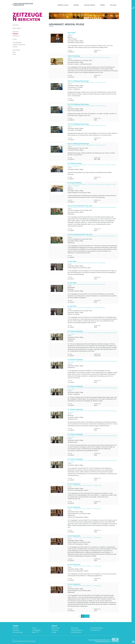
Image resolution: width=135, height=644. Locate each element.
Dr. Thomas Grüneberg (93, 333)
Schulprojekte (17, 42)
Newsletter (16, 630)
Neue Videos (17, 28)
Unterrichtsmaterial (19, 45)
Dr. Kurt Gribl (93, 262)
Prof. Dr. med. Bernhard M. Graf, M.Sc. (93, 207)
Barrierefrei (75, 628)
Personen (16, 32)
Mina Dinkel (93, 33)
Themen (15, 34)
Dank (14, 54)
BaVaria (76, 5)
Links (14, 52)
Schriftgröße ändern (97, 628)
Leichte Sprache (76, 632)
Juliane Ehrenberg (93, 57)
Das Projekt (16, 50)
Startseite (16, 25)
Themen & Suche (63, 5)
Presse (103, 5)
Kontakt (15, 47)
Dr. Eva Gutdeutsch (93, 485)
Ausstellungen (90, 5)
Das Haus (113, 5)
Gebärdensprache (77, 630)
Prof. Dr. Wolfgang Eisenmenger (93, 82)
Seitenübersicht (95, 630)
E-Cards (15, 628)
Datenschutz (55, 628)
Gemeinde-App (18, 632)
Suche (15, 39)
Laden (35, 632)
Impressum (55, 630)
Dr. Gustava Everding (93, 165)
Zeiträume (16, 36)
